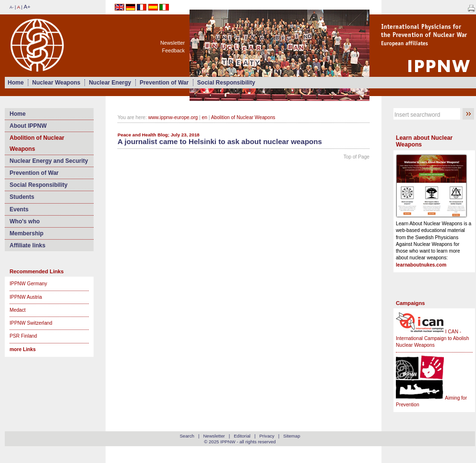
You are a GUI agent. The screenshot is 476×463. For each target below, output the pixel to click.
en (205, 117)
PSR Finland (23, 336)
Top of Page (357, 157)
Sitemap (292, 436)
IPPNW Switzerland (31, 323)
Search (187, 436)
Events (19, 209)
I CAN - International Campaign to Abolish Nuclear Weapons (432, 339)
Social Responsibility (226, 83)
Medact (18, 310)
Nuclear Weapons (56, 83)
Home (16, 83)
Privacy (267, 436)
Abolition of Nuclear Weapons (37, 143)
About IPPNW (28, 126)
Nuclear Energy (110, 83)
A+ (27, 7)
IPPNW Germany (28, 284)
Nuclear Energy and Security (49, 161)
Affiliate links (28, 245)
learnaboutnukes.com (421, 265)
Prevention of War (164, 83)
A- (12, 7)
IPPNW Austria (26, 297)
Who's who (25, 221)
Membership (27, 233)
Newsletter (173, 43)
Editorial (242, 436)
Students (22, 197)
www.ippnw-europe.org (173, 117)
